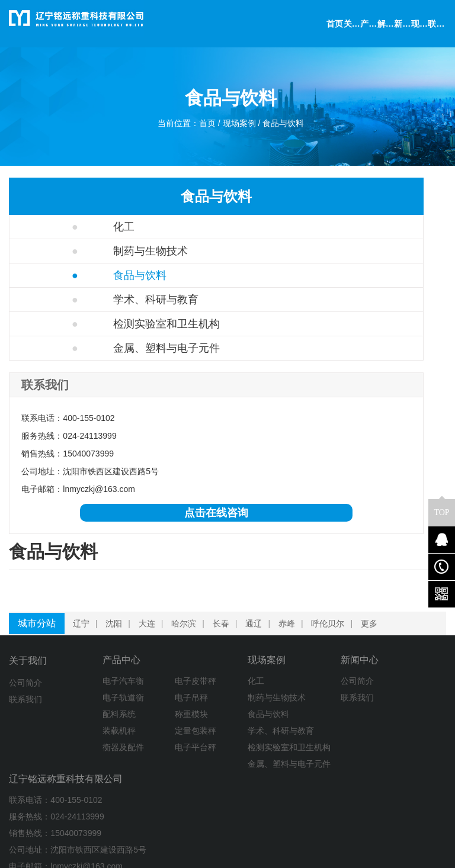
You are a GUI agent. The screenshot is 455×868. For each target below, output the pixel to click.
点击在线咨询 (79, 578)
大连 (152, 629)
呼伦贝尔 (332, 629)
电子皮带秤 (142, 689)
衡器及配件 (93, 755)
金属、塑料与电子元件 (87, 384)
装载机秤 (89, 738)
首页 (204, 128)
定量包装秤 (142, 738)
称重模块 (138, 722)
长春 (226, 629)
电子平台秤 (142, 755)
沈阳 (118, 629)
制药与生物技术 (77, 251)
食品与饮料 (291, 128)
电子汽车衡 (93, 689)
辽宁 (86, 629)
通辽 (258, 629)
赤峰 (291, 629)
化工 (50, 227)
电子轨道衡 (93, 705)
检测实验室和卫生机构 (87, 336)
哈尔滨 (188, 629)
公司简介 (25, 689)
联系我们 (25, 705)
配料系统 (89, 722)
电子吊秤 (138, 705)
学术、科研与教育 (82, 300)
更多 (374, 629)
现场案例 (241, 128)
